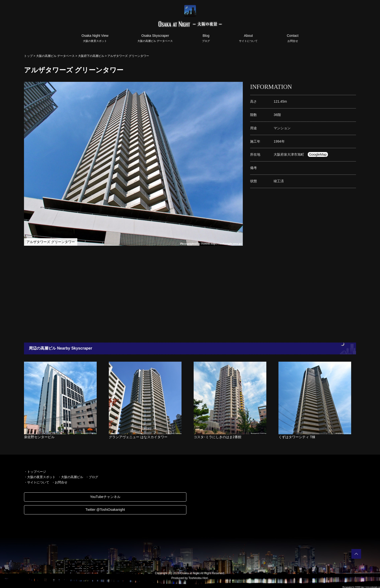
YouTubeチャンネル (105, 497)
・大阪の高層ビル (71, 477)
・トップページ (35, 472)
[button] (238, 86)
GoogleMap (318, 154)
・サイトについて (37, 482)
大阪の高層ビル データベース (55, 56)
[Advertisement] (166, 294)
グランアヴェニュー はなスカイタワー (138, 437)
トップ (28, 56)
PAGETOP (356, 554)
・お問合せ (59, 482)
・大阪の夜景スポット (40, 477)
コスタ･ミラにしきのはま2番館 (218, 437)
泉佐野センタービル (39, 437)
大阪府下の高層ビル (91, 56)
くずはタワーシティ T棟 (297, 437)
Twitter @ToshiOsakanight (105, 510)
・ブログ (92, 477)
